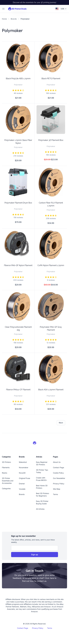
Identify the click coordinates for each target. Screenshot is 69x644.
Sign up (35, 555)
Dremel (22, 484)
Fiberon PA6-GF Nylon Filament (18, 265)
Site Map (57, 489)
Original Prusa (24, 478)
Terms (55, 494)
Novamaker (24, 467)
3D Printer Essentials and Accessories (8, 481)
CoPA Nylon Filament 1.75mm (51, 265)
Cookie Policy (58, 473)
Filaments (6, 467)
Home (4, 19)
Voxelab (22, 489)
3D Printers (6, 462)
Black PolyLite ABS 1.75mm (18, 79)
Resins (5, 473)
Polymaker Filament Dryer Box (18, 203)
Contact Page (58, 467)
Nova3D (22, 473)
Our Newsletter (59, 478)
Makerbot (23, 462)
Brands (14, 19)
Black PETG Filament (51, 79)
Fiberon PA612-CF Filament (18, 390)
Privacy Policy (59, 484)
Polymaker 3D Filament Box (51, 140)
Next (61, 423)
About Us (57, 462)
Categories (6, 488)
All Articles (40, 509)
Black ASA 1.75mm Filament (51, 390)
